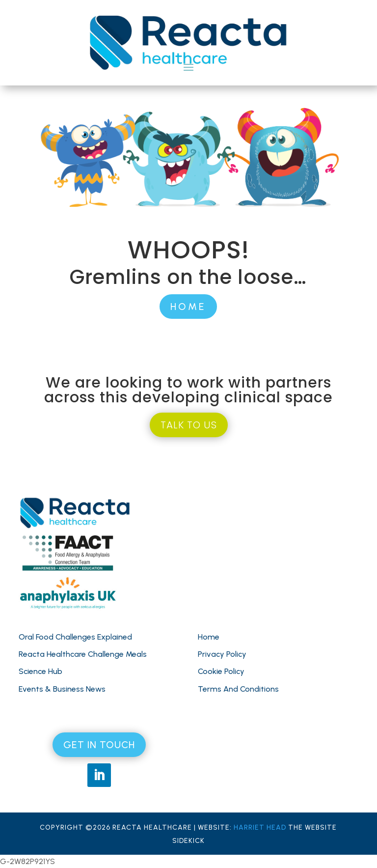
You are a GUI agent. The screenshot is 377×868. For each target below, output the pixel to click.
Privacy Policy (222, 654)
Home (209, 637)
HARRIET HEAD (260, 827)
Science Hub (40, 671)
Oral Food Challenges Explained (75, 637)
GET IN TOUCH (99, 745)
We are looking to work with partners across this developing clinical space (188, 390)
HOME (188, 307)
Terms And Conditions (238, 689)
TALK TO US (189, 425)
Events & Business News (62, 689)
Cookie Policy (221, 671)
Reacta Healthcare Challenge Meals (83, 654)
